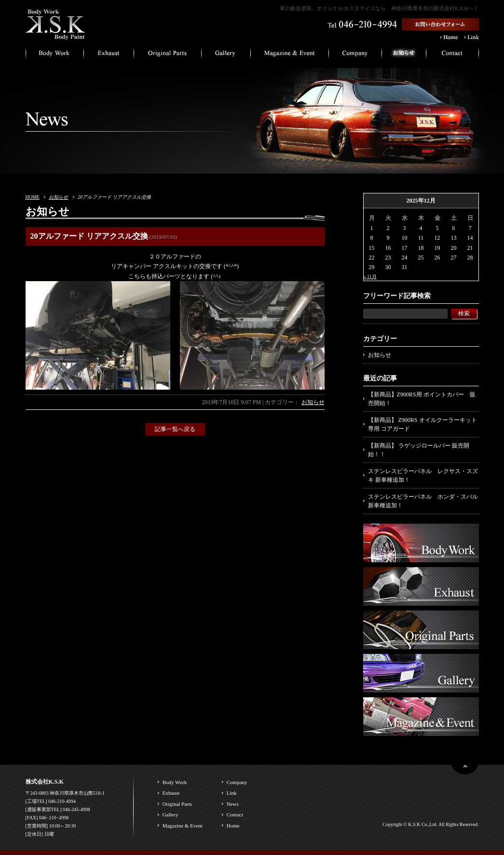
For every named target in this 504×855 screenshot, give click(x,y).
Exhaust (171, 793)
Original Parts (177, 804)
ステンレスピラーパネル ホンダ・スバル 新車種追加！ (423, 501)
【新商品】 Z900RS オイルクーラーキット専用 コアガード (422, 424)
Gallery (170, 814)
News (233, 804)
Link (232, 793)
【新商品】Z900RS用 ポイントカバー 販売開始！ (422, 399)
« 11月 (370, 277)
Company (237, 782)
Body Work (175, 782)
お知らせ (58, 197)
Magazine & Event (183, 826)
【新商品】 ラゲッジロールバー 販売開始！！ (419, 450)
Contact (235, 814)
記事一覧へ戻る (175, 429)
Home (233, 826)
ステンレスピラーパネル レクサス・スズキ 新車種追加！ (423, 475)
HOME (33, 197)
